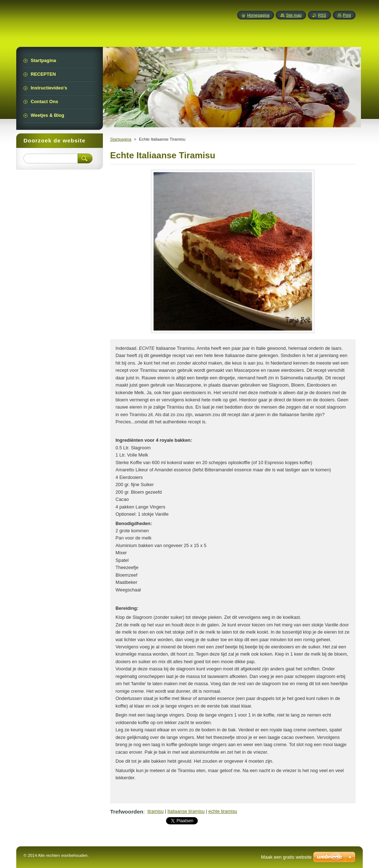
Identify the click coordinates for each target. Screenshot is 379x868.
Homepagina (258, 15)
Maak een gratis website (286, 857)
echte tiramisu (223, 811)
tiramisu (155, 811)
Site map (294, 15)
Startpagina (121, 139)
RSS (322, 15)
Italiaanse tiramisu (186, 811)
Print (347, 15)
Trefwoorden (127, 812)
